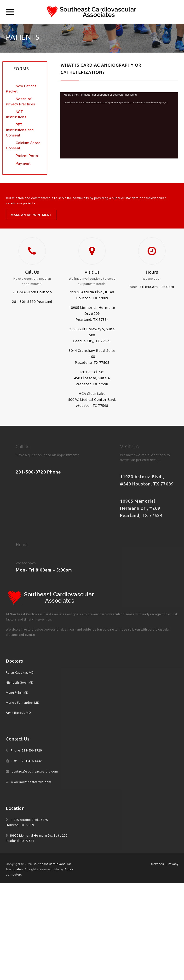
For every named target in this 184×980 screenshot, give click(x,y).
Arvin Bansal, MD (18, 713)
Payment (23, 163)
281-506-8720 (24, 292)
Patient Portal (27, 156)
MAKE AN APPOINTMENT (31, 215)
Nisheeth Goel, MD (20, 683)
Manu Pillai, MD (17, 693)
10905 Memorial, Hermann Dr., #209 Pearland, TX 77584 (92, 313)
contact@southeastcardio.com (35, 771)
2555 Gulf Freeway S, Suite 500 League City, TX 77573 (92, 335)
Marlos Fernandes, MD (23, 703)
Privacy (173, 864)
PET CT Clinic (92, 372)
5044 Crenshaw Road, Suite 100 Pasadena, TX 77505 (92, 357)
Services (158, 864)
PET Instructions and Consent (20, 130)
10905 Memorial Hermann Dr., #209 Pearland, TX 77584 (141, 508)
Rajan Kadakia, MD (20, 672)
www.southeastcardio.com (31, 782)
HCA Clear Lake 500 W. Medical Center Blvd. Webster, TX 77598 (92, 400)
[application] (119, 125)
